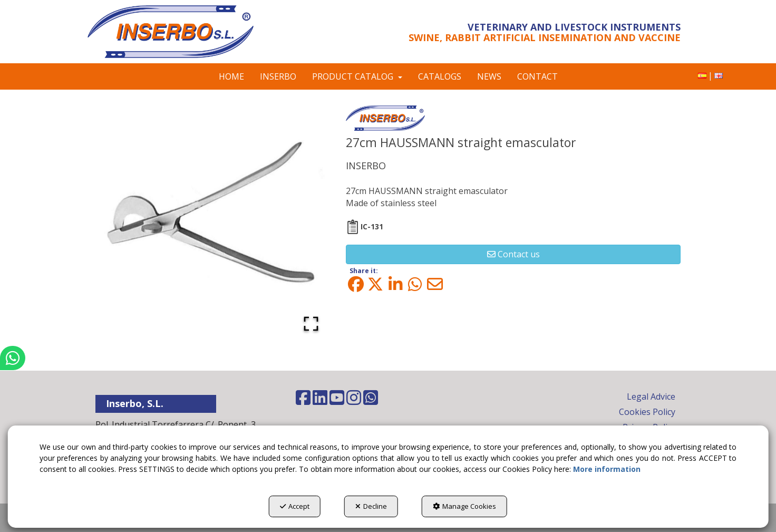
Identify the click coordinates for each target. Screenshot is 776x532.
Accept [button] (295, 506)
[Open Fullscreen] (311, 324)
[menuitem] (702, 76)
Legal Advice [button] (651, 396)
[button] (184, 32)
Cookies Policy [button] (647, 412)
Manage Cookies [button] (464, 506)
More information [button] (607, 469)
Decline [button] (371, 506)
